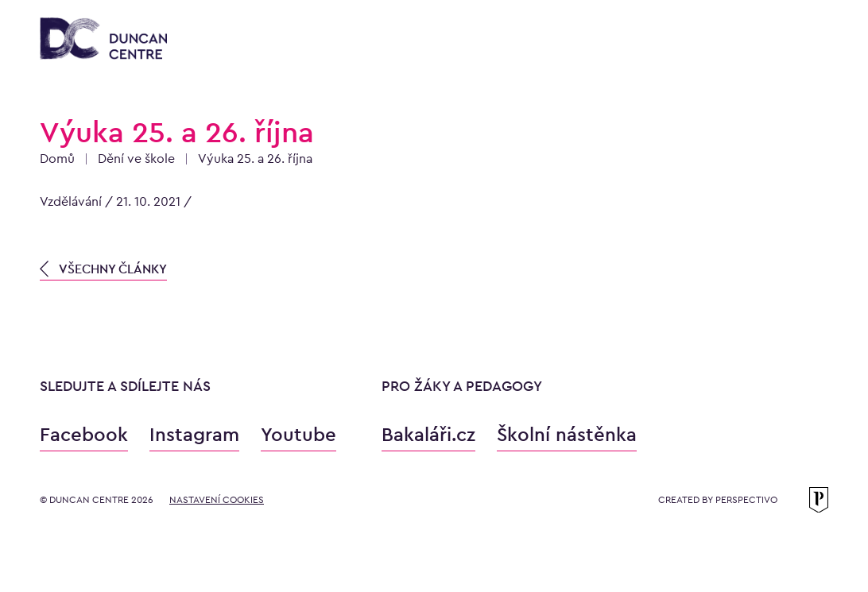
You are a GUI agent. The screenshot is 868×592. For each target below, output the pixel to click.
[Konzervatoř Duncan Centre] (103, 40)
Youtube (298, 434)
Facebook (84, 434)
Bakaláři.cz (428, 434)
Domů (57, 159)
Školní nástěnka (567, 434)
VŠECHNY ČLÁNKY (103, 269)
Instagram (194, 434)
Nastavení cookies (217, 500)
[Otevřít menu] (812, 41)
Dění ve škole (136, 159)
